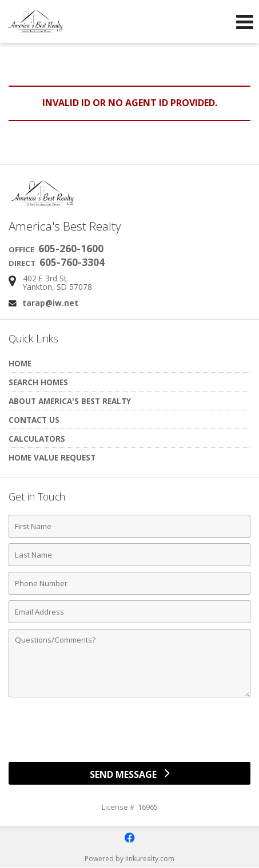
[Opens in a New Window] (130, 838)
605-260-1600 (71, 248)
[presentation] (130, 734)
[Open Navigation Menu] (245, 22)
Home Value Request (52, 457)
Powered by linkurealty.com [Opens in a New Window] (129, 859)
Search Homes (38, 382)
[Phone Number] (129, 583)
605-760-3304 (72, 262)
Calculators (37, 439)
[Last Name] (129, 555)
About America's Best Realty (70, 401)
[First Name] (129, 526)
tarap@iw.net (50, 303)
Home (20, 363)
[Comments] (129, 663)
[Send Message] (129, 773)
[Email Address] (129, 612)
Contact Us (34, 420)
